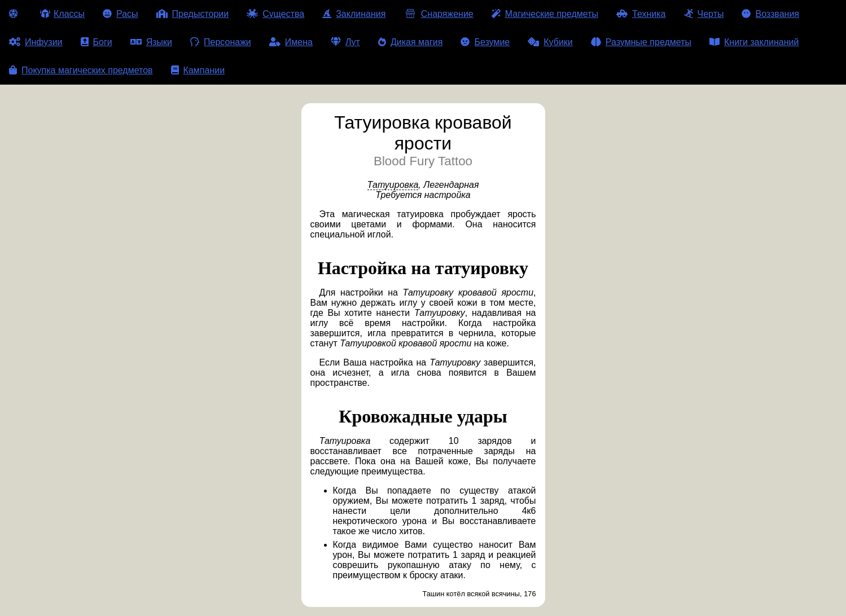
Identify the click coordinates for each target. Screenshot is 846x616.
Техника (641, 14)
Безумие (485, 42)
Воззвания (770, 14)
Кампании (198, 70)
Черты (704, 14)
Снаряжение (438, 14)
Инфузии (36, 42)
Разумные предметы (641, 42)
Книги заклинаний (754, 42)
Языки (151, 42)
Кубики (550, 42)
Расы (120, 14)
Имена (291, 42)
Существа (275, 14)
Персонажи (221, 42)
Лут (345, 42)
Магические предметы (545, 14)
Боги (97, 42)
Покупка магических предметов (81, 70)
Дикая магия (410, 42)
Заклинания (354, 14)
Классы (62, 14)
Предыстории (193, 14)
